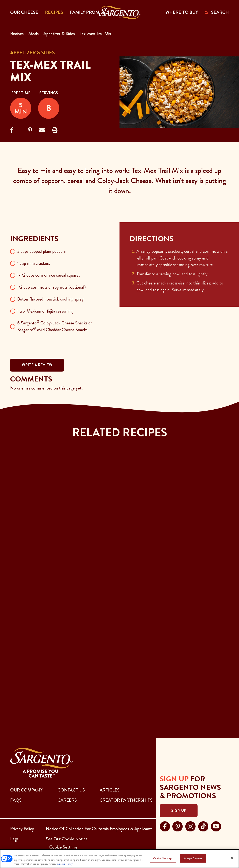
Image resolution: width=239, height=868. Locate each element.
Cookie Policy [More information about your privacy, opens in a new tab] (65, 864)
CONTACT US (71, 790)
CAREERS (67, 800)
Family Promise (88, 12)
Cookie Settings (163, 858)
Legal (15, 839)
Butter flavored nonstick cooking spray (51, 299)
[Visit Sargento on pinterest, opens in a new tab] (178, 826)
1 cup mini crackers (34, 263)
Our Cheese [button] (24, 12)
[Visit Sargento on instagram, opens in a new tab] (190, 826)
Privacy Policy (22, 829)
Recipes (17, 34)
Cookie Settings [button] (63, 847)
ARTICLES (110, 790)
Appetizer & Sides (59, 34)
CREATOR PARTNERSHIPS (126, 800)
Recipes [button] (54, 12)
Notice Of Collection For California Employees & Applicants (99, 829)
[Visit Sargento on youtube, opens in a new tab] (216, 826)
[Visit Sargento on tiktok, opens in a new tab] (203, 826)
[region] (119, 859)
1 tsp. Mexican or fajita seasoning (45, 311)
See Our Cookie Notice (67, 839)
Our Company (26, 790)
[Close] (232, 858)
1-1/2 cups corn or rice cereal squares (49, 275)
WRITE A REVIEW (37, 365)
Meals (34, 34)
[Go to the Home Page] (120, 12)
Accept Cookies (193, 858)
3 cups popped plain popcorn (42, 251)
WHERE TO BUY (182, 12)
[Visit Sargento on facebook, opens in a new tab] (165, 826)
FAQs (16, 800)
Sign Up (179, 811)
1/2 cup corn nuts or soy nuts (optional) (52, 287)
